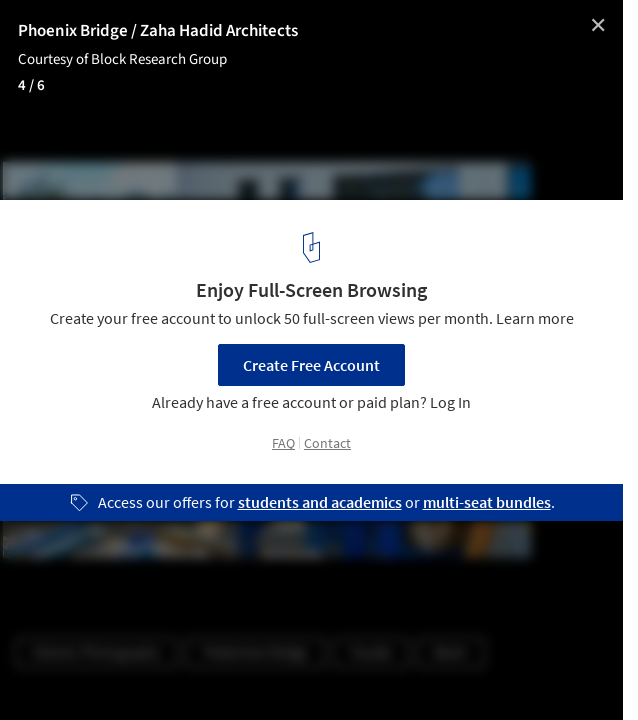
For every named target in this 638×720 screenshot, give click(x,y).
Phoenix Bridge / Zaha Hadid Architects (158, 31)
